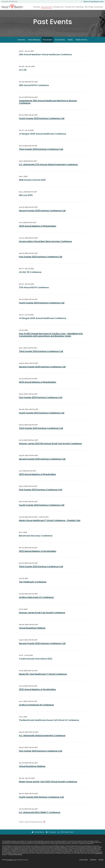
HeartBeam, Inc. (11, 863)
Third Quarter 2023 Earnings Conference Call (41, 432)
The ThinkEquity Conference (33, 585)
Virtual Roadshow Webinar (32, 631)
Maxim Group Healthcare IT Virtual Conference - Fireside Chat (50, 524)
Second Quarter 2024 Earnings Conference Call (42, 370)
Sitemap (101, 863)
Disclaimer (93, 863)
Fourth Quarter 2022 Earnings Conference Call (42, 509)
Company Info (58, 7)
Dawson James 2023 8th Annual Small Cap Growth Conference (50, 447)
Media (70, 43)
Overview (37, 7)
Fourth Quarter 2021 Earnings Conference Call (41, 801)
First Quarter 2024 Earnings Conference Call (41, 401)
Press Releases (34, 43)
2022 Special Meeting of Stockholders (38, 555)
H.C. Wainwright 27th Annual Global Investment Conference (48, 168)
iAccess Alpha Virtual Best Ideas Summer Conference (45, 245)
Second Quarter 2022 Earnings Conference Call (42, 647)
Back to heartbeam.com (94, 2)
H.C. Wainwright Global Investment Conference (42, 739)
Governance (99, 7)
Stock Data (80, 7)
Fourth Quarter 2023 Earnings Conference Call (42, 416)
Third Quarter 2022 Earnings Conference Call (41, 570)
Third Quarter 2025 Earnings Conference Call (41, 153)
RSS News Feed (67, 836)
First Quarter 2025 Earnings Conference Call (41, 260)
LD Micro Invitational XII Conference (36, 708)
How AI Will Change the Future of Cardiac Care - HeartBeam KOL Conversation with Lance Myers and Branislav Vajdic (51, 338)
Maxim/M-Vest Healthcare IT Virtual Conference (43, 678)
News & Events (47, 7)
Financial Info (70, 7)
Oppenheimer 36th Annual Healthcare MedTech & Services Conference (48, 105)
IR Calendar (48, 43)
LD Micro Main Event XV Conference (36, 601)
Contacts (52, 836)
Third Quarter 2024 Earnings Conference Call (41, 355)
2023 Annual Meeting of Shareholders (37, 478)
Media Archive (81, 43)
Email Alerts (60, 43)
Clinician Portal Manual (15, 858)
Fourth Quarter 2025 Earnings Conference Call (42, 122)
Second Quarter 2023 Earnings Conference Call (42, 462)
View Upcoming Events (31, 825)
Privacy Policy (84, 863)
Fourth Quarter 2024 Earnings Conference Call (42, 306)
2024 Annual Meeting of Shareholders (38, 386)
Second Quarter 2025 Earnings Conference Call (42, 214)
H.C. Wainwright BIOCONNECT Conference (40, 816)
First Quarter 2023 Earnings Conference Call (41, 493)
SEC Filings (89, 7)
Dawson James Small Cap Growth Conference (42, 616)
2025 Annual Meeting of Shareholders (38, 230)
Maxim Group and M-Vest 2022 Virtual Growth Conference (48, 785)
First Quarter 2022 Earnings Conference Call (41, 754)
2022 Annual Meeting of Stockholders (37, 693)
